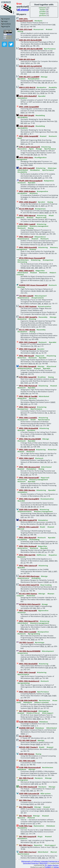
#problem (21, 79)
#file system (46, 793)
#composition (43, 632)
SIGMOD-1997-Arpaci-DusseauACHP (33, 285)
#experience (23, 653)
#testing (32, 319)
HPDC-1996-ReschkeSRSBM (30, 439)
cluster (42, 10)
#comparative (42, 191)
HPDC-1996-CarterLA (27, 407)
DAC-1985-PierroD (26, 778)
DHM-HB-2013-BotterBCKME (30, 40)
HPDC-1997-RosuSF (27, 356)
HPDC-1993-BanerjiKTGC (29, 621)
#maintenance (23, 239)
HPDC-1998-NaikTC (27, 271)
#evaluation (41, 87)
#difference (41, 555)
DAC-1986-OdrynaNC (27, 761)
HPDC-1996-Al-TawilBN (28, 396)
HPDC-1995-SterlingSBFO (29, 499)
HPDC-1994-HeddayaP (28, 546)
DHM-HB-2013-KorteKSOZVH (30, 66)
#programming (34, 634)
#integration (23, 780)
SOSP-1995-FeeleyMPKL (29, 509)
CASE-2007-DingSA (27, 126)
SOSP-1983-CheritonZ (28, 852)
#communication (47, 499)
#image (39, 149)
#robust (49, 29)
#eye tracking (46, 585)
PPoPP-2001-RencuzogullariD (31, 181)
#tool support (48, 713)
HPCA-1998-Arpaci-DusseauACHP (32, 258)
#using (20, 31)
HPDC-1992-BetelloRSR (28, 664)
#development (41, 296)
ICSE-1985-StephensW (28, 787)
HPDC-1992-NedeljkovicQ (29, 681)
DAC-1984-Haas (25, 800)
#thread (21, 529)
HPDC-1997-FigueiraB (27, 349)
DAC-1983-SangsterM (28, 836)
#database (28, 702)
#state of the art (33, 713)
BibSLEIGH (44, 863)
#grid (31, 149)
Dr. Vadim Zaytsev (52, 865)
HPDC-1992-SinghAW (27, 692)
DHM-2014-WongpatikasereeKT (25, 20)
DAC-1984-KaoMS (26, 807)
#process (33, 398)
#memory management (39, 226)
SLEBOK (48, 867)
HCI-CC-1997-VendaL (27, 330)
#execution (22, 149)
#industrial (22, 319)
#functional (51, 366)
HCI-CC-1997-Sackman (28, 306)
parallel (42, 12)
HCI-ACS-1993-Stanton (28, 594)
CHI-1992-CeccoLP (26, 642)
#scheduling (34, 539)
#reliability (36, 578)
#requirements (38, 298)
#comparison (40, 209)
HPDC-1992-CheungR (27, 672)
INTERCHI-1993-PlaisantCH (30, 604)
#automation (39, 826)
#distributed (23, 170)
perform (42, 15)
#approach (40, 356)
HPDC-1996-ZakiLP (26, 458)
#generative (43, 610)
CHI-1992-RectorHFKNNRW (30, 651)
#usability (53, 87)
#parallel (42, 96)
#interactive (23, 548)
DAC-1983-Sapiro (26, 845)
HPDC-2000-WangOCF (28, 202)
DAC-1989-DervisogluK (28, 711)
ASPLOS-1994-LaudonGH (29, 527)
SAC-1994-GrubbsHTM (28, 520)
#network (53, 136)
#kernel (54, 852)
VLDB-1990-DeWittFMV (28, 700)
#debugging (43, 711)
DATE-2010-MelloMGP (28, 96)
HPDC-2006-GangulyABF (29, 136)
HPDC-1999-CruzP (26, 237)
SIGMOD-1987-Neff (27, 728)
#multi (33, 420)
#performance (50, 49)
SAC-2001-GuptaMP (27, 168)
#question (38, 845)
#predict (41, 202)
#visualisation (34, 79)
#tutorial (31, 818)
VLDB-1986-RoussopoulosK (30, 767)
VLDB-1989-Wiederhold (28, 722)
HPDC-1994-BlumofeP (28, 537)
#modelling (40, 115)
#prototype (40, 642)
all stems (23, 9)
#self (20, 138)
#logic (40, 836)
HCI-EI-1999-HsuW (26, 209)
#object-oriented (41, 702)
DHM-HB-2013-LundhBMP (29, 77)
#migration (22, 398)
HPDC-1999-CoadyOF (27, 224)
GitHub (56, 867)
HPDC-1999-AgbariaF (27, 215)
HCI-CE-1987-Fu (25, 736)
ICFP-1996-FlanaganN (28, 366)
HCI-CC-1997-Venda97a (28, 317)
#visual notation (44, 306)
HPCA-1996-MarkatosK (28, 386)
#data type (52, 168)
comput (42, 13)
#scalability (22, 172)
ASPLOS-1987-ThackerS (28, 747)
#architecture (23, 260)
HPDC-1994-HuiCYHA (27, 555)
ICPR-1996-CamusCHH (28, 377)
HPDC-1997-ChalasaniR (28, 342)
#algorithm (40, 271)
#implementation (25, 368)
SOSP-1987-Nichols (27, 754)
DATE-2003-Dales (26, 157)
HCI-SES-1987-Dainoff (28, 740)
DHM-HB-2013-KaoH (27, 59)
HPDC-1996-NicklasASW (29, 428)
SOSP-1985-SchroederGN (29, 793)
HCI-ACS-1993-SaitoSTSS (29, 585)
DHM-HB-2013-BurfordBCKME (31, 49)
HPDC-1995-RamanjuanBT (29, 478)
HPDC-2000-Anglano (27, 191)
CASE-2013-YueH (26, 29)
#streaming (22, 262)
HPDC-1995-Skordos (27, 490)
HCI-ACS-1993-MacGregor (29, 576)
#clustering (46, 147)
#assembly (43, 317)
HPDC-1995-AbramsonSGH (29, 467)
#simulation (22, 98)
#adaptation (49, 181)
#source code (41, 217)
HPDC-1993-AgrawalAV (28, 610)
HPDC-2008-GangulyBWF (29, 107)
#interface (22, 358)
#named (43, 136)
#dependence (40, 237)
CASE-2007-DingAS (27, 115)
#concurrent (38, 29)
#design (44, 77)
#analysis (38, 21)
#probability (23, 117)
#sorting (21, 287)
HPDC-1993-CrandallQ (28, 632)
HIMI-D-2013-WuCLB (27, 87)
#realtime (42, 377)
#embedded (22, 226)
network (42, 8)
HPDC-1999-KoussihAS (28, 247)
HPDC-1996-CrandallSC (28, 418)
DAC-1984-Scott (25, 816)
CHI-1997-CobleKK (26, 296)
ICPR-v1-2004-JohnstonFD (29, 147)
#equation (53, 555)
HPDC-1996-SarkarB (27, 449)
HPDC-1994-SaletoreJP (28, 566)
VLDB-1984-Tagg (26, 826)
